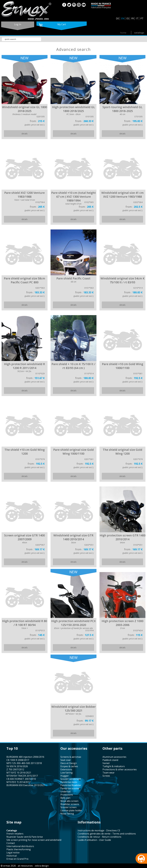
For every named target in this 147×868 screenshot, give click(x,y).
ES (128, 18)
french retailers (15, 834)
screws (106, 776)
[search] (21, 39)
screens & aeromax (71, 757)
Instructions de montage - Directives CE (99, 830)
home (123, 33)
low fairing (67, 773)
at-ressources (25, 866)
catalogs (139, 33)
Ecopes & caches (69, 766)
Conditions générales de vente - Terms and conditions (107, 834)
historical (12, 856)
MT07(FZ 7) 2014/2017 (18, 782)
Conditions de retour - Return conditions (99, 837)
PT (142, 18)
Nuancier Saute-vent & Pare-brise (25, 837)
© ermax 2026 (8, 866)
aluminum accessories (114, 757)
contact (11, 843)
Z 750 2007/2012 (15, 769)
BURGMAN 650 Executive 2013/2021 (26, 785)
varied (106, 763)
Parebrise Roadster (71, 785)
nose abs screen (69, 801)
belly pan (65, 798)
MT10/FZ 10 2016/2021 (19, 773)
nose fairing (67, 814)
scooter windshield (71, 779)
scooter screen (68, 807)
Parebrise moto (69, 782)
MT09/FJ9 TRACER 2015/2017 (22, 776)
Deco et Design (69, 763)
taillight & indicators (114, 766)
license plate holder (71, 810)
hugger (65, 776)
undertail (65, 792)
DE (117, 18)
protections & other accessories (120, 769)
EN (123, 18)
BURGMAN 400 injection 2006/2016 (25, 757)
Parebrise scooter (70, 788)
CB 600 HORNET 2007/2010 (21, 779)
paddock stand (110, 760)
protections (67, 795)
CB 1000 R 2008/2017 (18, 760)
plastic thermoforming (19, 849)
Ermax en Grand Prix (17, 859)
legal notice (13, 853)
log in (18, 24)
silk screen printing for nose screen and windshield (34, 840)
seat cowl (65, 760)
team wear (109, 773)
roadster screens (70, 804)
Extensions (66, 769)
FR (133, 18)
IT (137, 18)
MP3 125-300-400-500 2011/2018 (24, 763)
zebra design (42, 866)
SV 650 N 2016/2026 (17, 766)
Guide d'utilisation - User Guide (94, 840)
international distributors (20, 846)
